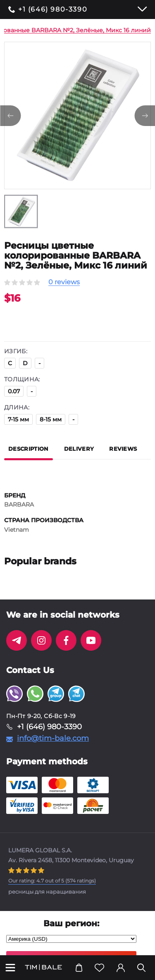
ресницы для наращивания (47, 892)
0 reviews (64, 282)
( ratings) (52, 881)
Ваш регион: (71, 923)
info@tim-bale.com (53, 738)
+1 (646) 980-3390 (53, 10)
